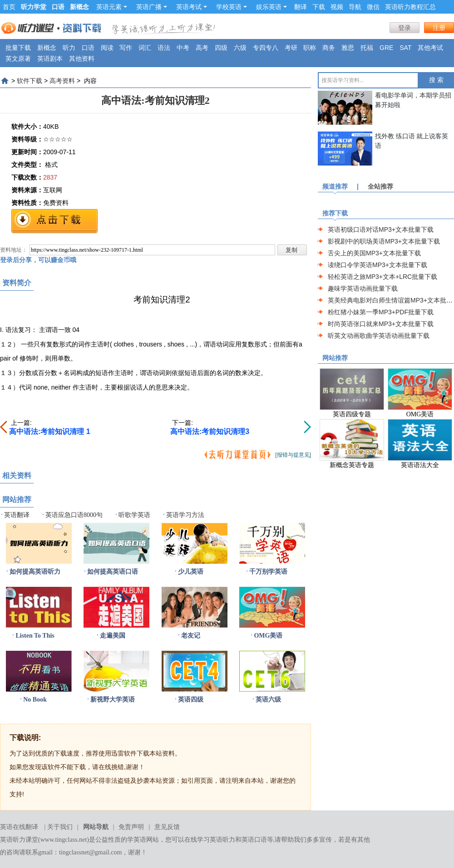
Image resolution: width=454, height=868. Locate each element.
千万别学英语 (268, 572)
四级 (221, 48)
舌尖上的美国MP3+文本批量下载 (374, 253)
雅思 (348, 48)
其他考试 (430, 48)
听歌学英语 (134, 515)
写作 (126, 48)
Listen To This (35, 636)
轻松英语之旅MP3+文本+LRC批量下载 (382, 277)
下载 (319, 7)
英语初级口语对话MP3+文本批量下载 (381, 229)
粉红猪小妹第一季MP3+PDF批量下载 (381, 312)
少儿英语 (191, 572)
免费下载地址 (54, 221)
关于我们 (60, 827)
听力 (69, 48)
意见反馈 (167, 827)
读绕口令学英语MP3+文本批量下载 (378, 265)
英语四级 (191, 700)
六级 (240, 48)
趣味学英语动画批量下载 (363, 288)
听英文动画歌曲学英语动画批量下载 (379, 336)
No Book (35, 700)
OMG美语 (268, 636)
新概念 (47, 48)
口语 (88, 48)
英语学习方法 (185, 515)
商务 (329, 48)
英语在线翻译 (19, 827)
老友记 (191, 636)
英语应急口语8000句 (74, 515)
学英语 (137, 840)
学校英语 (232, 7)
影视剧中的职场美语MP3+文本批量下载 (384, 241)
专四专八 (266, 48)
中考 (183, 48)
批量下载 (18, 48)
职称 (310, 48)
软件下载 (30, 81)
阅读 (107, 48)
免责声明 (131, 827)
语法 (164, 48)
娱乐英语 (271, 7)
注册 (439, 28)
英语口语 (254, 840)
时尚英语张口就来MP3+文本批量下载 (381, 324)
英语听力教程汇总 (410, 7)
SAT (405, 48)
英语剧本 (50, 59)
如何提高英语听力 (35, 572)
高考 (202, 48)
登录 (405, 28)
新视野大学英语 (113, 700)
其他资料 (82, 59)
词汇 (145, 48)
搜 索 (436, 80)
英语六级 (268, 700)
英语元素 (112, 7)
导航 (355, 7)
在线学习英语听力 (210, 840)
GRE (386, 48)
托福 (367, 48)
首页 (9, 7)
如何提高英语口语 (113, 572)
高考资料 (62, 81)
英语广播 (152, 7)
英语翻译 (17, 515)
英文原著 (18, 59)
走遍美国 (113, 636)
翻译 (301, 7)
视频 (337, 7)
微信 (373, 7)
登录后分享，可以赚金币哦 (38, 260)
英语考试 (192, 7)
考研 (291, 48)
